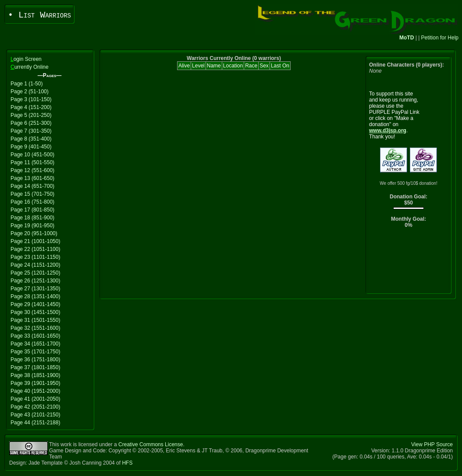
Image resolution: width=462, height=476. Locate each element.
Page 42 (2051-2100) (35, 407)
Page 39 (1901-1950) (35, 383)
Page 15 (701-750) (32, 194)
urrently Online (30, 67)
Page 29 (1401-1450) (35, 304)
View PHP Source (432, 444)
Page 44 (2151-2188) (35, 423)
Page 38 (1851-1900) (35, 375)
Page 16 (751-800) (32, 202)
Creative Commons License (151, 444)
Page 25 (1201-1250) (35, 273)
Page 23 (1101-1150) (35, 257)
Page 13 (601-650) (32, 178)
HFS (127, 463)
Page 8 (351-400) (31, 139)
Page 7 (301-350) (31, 131)
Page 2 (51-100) (30, 92)
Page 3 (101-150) (31, 99)
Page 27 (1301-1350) (35, 289)
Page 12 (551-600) (32, 170)
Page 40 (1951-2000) (35, 391)
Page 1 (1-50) (27, 84)
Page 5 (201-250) (31, 115)
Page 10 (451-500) (32, 155)
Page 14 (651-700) (32, 186)
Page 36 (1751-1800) (35, 360)
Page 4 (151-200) (31, 107)
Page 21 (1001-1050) (35, 241)
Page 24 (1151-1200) (35, 265)
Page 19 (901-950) (32, 226)
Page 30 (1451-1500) (35, 312)
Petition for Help (440, 38)
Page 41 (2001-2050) (35, 399)
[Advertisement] (409, 263)
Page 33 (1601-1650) (35, 336)
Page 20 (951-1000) (34, 233)
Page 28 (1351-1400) (35, 296)
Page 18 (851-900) (32, 218)
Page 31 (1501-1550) (35, 320)
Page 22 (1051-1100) (35, 249)
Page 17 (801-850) (32, 210)
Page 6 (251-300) (31, 123)
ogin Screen (26, 59)
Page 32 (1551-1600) (35, 328)
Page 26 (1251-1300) (35, 281)
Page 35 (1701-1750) (35, 352)
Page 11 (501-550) (32, 162)
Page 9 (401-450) (31, 147)
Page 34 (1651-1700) (35, 344)
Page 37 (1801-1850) (35, 367)
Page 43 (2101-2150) (35, 415)
